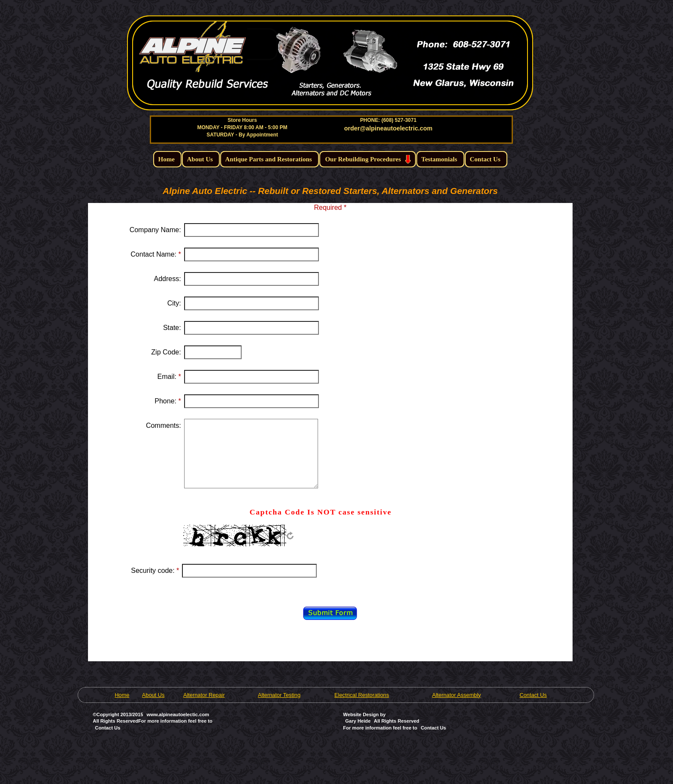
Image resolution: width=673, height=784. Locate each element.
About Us (153, 695)
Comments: (164, 425)
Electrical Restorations (362, 695)
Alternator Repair (204, 695)
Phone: (168, 401)
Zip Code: (166, 352)
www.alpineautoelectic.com (178, 714)
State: (172, 328)
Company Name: (155, 230)
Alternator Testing (279, 695)
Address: (168, 279)
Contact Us (533, 695)
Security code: (155, 571)
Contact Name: (156, 254)
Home (122, 695)
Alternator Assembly (457, 695)
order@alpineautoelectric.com (388, 128)
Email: (169, 377)
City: (174, 303)
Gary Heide (358, 721)
